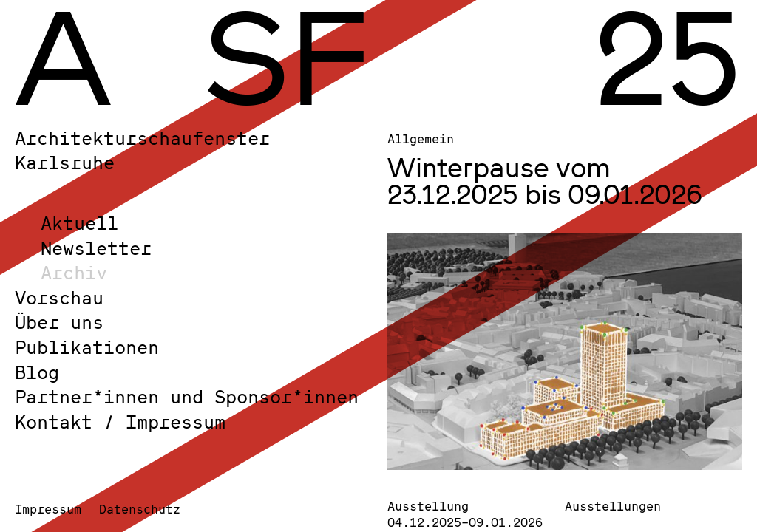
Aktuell (79, 223)
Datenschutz (140, 509)
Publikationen (87, 347)
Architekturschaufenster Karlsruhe (142, 150)
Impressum (48, 509)
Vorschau (59, 297)
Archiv (74, 272)
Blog (37, 372)
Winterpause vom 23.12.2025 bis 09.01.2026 (545, 180)
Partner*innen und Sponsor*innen (187, 396)
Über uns (59, 322)
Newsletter (96, 248)
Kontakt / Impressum (120, 422)
